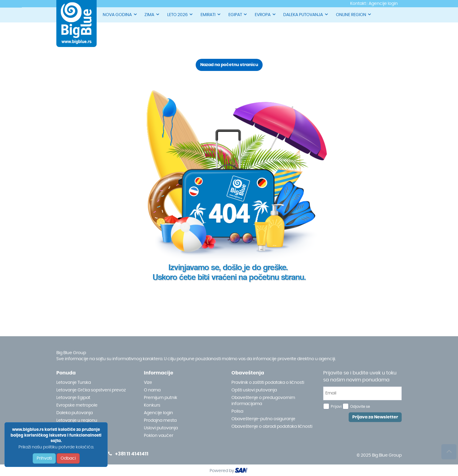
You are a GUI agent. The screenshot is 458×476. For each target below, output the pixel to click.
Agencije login (158, 413)
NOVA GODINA (120, 14)
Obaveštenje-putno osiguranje (263, 419)
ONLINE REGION (354, 14)
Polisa (237, 411)
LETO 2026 (180, 14)
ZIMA (152, 14)
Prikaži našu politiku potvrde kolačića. (56, 447)
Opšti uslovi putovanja (254, 390)
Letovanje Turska (74, 383)
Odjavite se (360, 407)
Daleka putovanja (75, 413)
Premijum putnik (161, 398)
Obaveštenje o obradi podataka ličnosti (272, 427)
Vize (148, 383)
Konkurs (152, 405)
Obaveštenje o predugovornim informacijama (263, 401)
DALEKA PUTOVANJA (306, 14)
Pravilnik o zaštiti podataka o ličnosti (268, 383)
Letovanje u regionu (77, 421)
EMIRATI (211, 14)
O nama (152, 390)
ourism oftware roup (242, 471)
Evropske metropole (77, 405)
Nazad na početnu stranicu (229, 65)
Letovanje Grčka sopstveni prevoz (91, 390)
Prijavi (336, 407)
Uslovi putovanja (161, 428)
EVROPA (266, 14)
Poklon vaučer (159, 436)
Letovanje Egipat (73, 398)
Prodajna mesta (160, 421)
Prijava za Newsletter (375, 417)
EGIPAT (238, 14)
